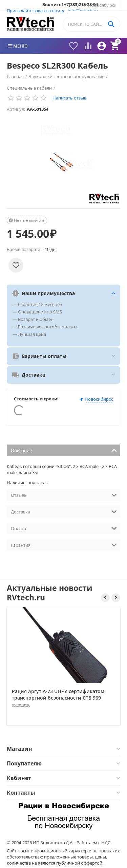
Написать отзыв (69, 98)
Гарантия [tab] (64, 545)
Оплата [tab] (64, 528)
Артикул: (16, 109)
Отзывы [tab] (64, 495)
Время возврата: (24, 249)
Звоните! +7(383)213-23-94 (70, 5)
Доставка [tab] (64, 511)
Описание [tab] (64, 450)
